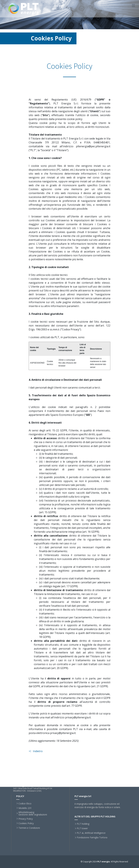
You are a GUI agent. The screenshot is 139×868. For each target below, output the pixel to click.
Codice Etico (25, 804)
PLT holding (83, 824)
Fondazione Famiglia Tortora (92, 837)
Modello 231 (25, 808)
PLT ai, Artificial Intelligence (91, 833)
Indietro (36, 753)
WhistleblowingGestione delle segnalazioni (33, 813)
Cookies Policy (26, 823)
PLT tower (82, 828)
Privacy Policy (26, 819)
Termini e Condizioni (29, 828)
